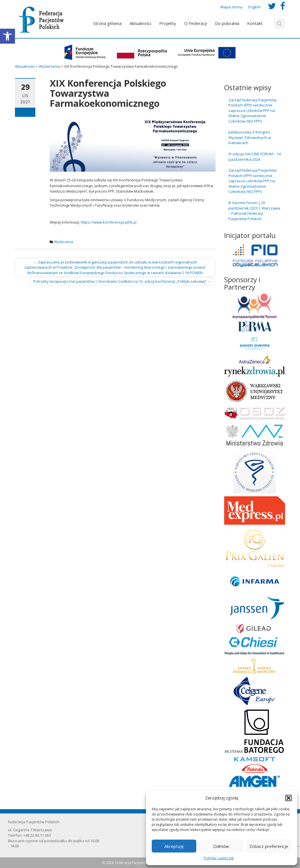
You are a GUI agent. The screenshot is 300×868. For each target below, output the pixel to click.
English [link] (254, 7)
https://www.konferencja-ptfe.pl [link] (109, 222)
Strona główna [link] (107, 23)
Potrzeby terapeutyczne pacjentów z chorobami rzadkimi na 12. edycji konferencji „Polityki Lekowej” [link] (122, 281)
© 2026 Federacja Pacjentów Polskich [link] (133, 863)
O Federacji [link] (196, 23)
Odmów (221, 846)
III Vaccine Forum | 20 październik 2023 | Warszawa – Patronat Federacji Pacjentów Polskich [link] (254, 211)
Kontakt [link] (255, 23)
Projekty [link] (168, 23)
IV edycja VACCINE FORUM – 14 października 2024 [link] (255, 157)
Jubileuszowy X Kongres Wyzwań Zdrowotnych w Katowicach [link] (250, 137)
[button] (289, 798)
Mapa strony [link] (231, 7)
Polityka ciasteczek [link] (219, 858)
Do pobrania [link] (227, 23)
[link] (7, 36)
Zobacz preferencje (269, 846)
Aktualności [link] (140, 23)
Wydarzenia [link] (63, 242)
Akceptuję (174, 846)
